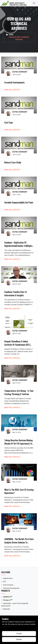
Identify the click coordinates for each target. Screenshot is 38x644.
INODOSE (6, 609)
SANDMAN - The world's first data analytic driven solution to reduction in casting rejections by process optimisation (19, 544)
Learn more (6, 627)
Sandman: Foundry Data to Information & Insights (16, 293)
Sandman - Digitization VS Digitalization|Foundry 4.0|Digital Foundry (19, 246)
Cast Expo (9, 122)
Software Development (10, 588)
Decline (19, 639)
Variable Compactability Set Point (19, 202)
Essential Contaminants (14, 82)
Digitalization (7, 578)
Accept (19, 633)
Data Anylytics (7, 585)
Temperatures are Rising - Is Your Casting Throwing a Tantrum (19, 392)
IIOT (4, 582)
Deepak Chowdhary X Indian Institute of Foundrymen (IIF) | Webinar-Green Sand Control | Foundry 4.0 (17, 346)
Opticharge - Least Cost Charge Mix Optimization (15, 605)
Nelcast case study (13, 162)
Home (10, 35)
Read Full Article (13, 90)
